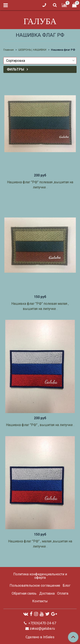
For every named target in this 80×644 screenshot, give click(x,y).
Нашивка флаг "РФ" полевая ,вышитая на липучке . (40, 185)
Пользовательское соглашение (35, 586)
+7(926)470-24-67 (42, 623)
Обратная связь (24, 593)
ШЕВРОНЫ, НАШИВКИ (32, 50)
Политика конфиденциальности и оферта (40, 576)
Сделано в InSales (40, 637)
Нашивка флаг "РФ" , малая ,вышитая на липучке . (40, 544)
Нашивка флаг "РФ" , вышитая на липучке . (40, 425)
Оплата (63, 593)
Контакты (40, 601)
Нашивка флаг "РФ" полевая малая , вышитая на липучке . (40, 306)
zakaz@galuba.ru (42, 628)
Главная (9, 50)
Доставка (47, 593)
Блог (67, 586)
